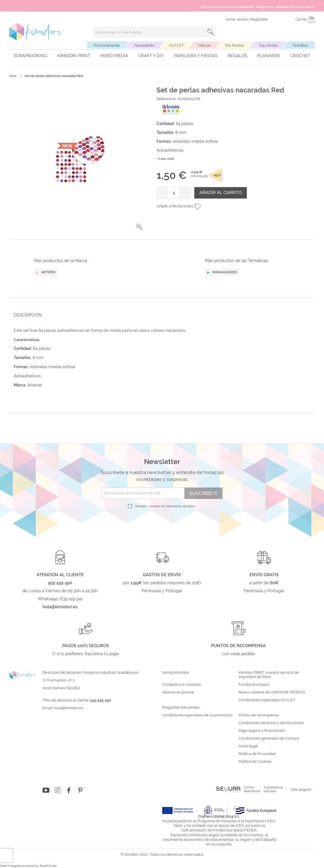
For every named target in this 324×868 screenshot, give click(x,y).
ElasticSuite (48, 866)
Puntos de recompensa (259, 715)
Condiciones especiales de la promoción (198, 715)
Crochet (300, 56)
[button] (139, 227)
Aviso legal (248, 746)
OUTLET (176, 45)
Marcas (204, 45)
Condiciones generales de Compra (269, 738)
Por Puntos (235, 45)
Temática (300, 45)
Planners (269, 56)
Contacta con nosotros (181, 685)
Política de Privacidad (257, 754)
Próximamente (107, 45)
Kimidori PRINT (74, 56)
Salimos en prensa (178, 692)
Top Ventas (268, 45)
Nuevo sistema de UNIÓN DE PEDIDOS (272, 692)
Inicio (13, 76)
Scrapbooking (30, 56)
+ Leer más (165, 159)
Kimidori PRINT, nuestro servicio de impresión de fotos (269, 675)
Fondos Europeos (254, 685)
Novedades (144, 45)
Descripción (28, 315)
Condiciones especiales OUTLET (267, 700)
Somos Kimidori (176, 673)
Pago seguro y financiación (262, 731)
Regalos (237, 56)
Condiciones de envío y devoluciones (271, 723)
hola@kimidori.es (68, 708)
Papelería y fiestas (196, 56)
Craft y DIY (151, 56)
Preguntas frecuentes (181, 708)
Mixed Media (114, 56)
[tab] (160, 315)
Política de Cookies (255, 762)
